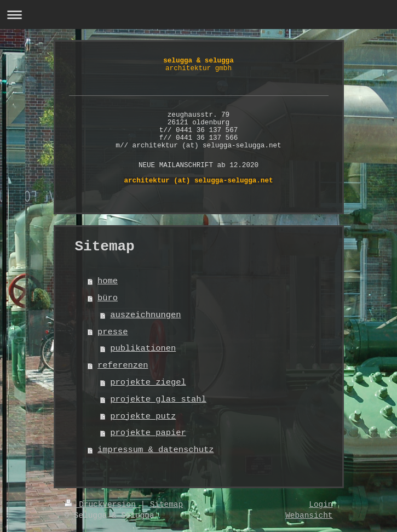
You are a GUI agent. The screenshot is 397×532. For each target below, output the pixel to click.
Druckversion (103, 505)
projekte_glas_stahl (158, 399)
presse (113, 332)
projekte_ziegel (148, 382)
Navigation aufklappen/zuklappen (198, 15)
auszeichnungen (145, 315)
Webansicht (309, 516)
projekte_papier (148, 433)
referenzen (123, 365)
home (108, 281)
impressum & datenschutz (156, 450)
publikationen (143, 348)
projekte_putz (143, 416)
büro (108, 298)
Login (321, 505)
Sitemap (166, 505)
